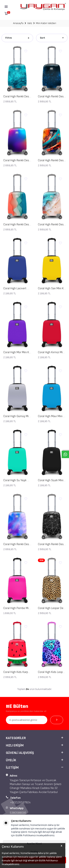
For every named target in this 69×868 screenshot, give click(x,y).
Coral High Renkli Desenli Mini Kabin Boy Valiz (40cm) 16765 (52, 160)
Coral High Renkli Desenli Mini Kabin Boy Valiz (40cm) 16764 (52, 225)
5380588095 (18, 813)
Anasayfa (18, 23)
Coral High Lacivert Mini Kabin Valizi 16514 (17, 288)
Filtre (17, 38)
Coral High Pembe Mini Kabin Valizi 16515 (17, 608)
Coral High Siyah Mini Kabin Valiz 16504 (52, 480)
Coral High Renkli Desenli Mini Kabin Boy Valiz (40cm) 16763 (52, 544)
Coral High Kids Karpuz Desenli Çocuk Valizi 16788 (17, 672)
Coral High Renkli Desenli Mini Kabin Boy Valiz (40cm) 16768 (17, 97)
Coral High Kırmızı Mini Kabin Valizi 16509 (52, 352)
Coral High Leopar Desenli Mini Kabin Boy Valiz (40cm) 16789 (52, 608)
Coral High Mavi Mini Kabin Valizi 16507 (52, 416)
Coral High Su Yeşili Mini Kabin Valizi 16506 (17, 480)
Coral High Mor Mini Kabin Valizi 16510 (17, 352)
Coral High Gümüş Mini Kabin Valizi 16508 (17, 416)
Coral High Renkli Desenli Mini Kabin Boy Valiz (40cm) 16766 (17, 160)
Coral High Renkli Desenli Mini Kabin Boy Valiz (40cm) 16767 (52, 97)
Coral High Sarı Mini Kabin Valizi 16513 (52, 288)
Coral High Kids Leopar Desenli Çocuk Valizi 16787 (52, 672)
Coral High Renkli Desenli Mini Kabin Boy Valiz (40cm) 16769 (17, 544)
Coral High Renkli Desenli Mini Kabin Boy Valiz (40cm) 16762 (17, 225)
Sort (52, 38)
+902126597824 (20, 803)
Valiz (30, 23)
